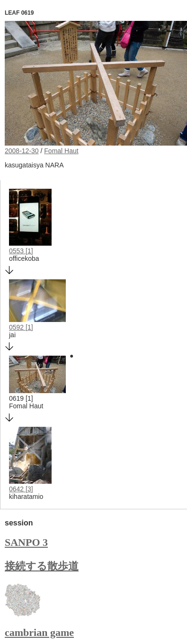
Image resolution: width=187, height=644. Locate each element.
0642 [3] (21, 489)
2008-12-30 (22, 151)
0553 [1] (21, 251)
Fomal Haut (61, 151)
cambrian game (39, 632)
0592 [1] (21, 327)
